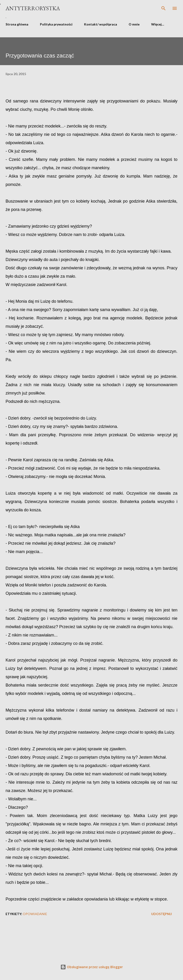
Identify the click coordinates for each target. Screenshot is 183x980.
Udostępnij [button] (162, 914)
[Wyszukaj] (163, 8)
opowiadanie (35, 914)
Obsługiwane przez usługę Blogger (92, 967)
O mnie (134, 24)
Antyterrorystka (33, 8)
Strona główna (17, 24)
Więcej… (158, 24)
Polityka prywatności (56, 24)
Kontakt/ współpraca (101, 24)
